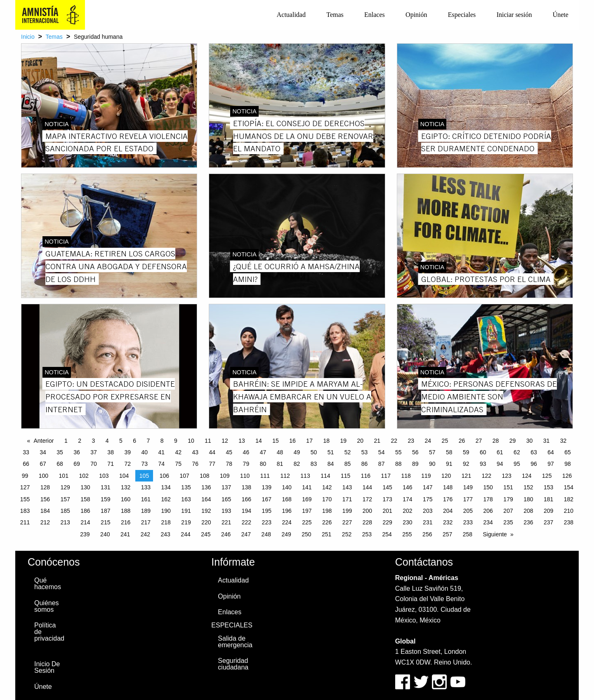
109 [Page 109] (225, 476)
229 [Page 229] (387, 522)
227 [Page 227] (347, 522)
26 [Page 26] (462, 441)
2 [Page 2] (80, 441)
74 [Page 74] (161, 464)
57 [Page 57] (432, 452)
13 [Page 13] (242, 441)
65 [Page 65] (568, 452)
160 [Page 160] (126, 499)
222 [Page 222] (246, 522)
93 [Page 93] (483, 464)
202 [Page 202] (407, 511)
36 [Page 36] (77, 452)
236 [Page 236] (528, 522)
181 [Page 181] (548, 499)
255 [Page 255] (407, 534)
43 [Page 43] (196, 452)
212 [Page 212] (45, 522)
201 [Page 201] (387, 511)
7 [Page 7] (148, 441)
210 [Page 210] (569, 511)
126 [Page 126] (567, 476)
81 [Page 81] (280, 464)
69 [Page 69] (77, 464)
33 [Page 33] (26, 452)
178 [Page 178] (488, 499)
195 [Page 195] (267, 511)
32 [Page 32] (563, 441)
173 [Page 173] (387, 499)
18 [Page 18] (326, 441)
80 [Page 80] (263, 464)
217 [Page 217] (146, 522)
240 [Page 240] (105, 534)
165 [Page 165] (226, 499)
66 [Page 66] (26, 464)
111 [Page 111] (265, 476)
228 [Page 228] (367, 522)
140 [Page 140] (286, 487)
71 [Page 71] (111, 464)
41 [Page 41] (161, 452)
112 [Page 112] (285, 476)
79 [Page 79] (246, 464)
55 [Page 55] (398, 452)
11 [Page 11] (208, 441)
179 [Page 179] (508, 499)
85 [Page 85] (348, 464)
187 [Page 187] (105, 511)
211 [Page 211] (25, 522)
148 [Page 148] (448, 487)
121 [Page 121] (466, 476)
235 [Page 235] (508, 522)
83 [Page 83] (314, 464)
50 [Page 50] (314, 452)
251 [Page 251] (326, 534)
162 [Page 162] (166, 499)
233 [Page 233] (468, 522)
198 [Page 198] (327, 511)
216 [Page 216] (126, 522)
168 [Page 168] (286, 499)
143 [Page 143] (347, 487)
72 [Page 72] (127, 464)
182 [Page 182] (569, 499)
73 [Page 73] (144, 464)
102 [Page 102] (84, 476)
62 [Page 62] (517, 452)
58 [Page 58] (449, 452)
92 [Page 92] (466, 464)
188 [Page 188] (126, 511)
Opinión (416, 15)
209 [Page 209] (548, 511)
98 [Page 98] (568, 464)
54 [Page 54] (382, 452)
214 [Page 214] (85, 522)
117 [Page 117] (386, 476)
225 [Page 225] (307, 522)
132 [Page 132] (126, 487)
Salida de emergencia (235, 642)
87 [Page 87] (382, 464)
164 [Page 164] (206, 499)
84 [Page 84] (331, 464)
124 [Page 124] (527, 476)
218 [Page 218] (166, 522)
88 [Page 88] (398, 464)
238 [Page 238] (569, 522)
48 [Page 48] (280, 452)
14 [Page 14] (259, 441)
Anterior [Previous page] (44, 441)
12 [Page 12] (225, 441)
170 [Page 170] (327, 499)
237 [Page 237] (548, 522)
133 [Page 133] (146, 487)
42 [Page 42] (178, 452)
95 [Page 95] (517, 464)
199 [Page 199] (347, 511)
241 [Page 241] (125, 534)
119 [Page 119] (426, 476)
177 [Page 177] (468, 499)
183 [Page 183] (25, 511)
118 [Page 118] (406, 476)
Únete (561, 15)
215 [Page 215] (105, 522)
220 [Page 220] (206, 522)
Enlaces (375, 15)
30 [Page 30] (530, 441)
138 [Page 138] (246, 487)
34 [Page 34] (43, 452)
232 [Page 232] (448, 522)
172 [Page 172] (367, 499)
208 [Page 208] (528, 511)
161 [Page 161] (146, 499)
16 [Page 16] (292, 441)
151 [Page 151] (508, 487)
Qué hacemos (48, 584)
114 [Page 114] (325, 476)
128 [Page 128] (45, 487)
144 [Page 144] (367, 487)
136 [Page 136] (206, 487)
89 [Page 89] (415, 464)
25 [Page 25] (445, 441)
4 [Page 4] (107, 441)
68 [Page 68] (60, 464)
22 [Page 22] (394, 441)
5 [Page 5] (121, 441)
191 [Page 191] (186, 511)
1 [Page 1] (66, 441)
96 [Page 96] (534, 464)
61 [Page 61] (500, 452)
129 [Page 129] (65, 487)
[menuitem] (291, 15)
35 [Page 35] (60, 452)
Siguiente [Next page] (495, 534)
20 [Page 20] (360, 441)
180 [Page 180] (528, 499)
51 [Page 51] (331, 452)
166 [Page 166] (246, 499)
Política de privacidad (49, 632)
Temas (335, 15)
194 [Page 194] (246, 511)
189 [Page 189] (146, 511)
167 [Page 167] (267, 499)
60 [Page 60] (483, 452)
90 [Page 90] (432, 464)
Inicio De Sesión (47, 667)
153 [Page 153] (548, 487)
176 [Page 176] (448, 499)
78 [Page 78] (229, 464)
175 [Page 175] (428, 499)
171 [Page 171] (347, 499)
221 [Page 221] (226, 522)
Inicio (28, 37)
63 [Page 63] (534, 452)
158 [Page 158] (85, 499)
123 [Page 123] (506, 476)
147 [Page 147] (428, 487)
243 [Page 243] (166, 534)
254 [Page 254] (387, 534)
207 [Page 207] (508, 511)
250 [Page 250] (306, 534)
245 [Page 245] (206, 534)
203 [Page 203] (428, 511)
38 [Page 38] (111, 452)
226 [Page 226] (327, 522)
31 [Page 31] (547, 441)
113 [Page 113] (305, 476)
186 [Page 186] (85, 511)
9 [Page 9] (176, 441)
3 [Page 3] (93, 441)
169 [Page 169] (307, 499)
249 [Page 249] (286, 534)
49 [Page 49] (297, 452)
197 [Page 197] (307, 511)
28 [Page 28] (496, 441)
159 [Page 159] (105, 499)
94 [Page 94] (500, 464)
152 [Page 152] (528, 487)
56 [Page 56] (415, 452)
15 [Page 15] (276, 441)
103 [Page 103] (104, 476)
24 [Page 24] (428, 441)
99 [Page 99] (25, 476)
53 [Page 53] (365, 452)
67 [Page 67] (43, 464)
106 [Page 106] (164, 476)
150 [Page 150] (488, 487)
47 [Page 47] (263, 452)
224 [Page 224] (286, 522)
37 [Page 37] (94, 452)
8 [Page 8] (162, 441)
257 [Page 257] (447, 534)
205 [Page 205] (468, 511)
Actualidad (291, 15)
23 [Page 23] (411, 441)
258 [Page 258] (468, 534)
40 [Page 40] (144, 452)
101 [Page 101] (64, 476)
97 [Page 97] (551, 464)
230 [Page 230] (407, 522)
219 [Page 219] (186, 522)
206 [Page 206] (488, 511)
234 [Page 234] (488, 522)
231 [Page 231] (428, 522)
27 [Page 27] (479, 441)
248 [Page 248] (266, 534)
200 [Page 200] (367, 511)
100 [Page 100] (44, 476)
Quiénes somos (47, 606)
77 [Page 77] (212, 464)
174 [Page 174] (407, 499)
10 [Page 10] (191, 441)
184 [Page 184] (45, 511)
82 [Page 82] (297, 464)
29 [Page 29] (513, 441)
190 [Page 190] (166, 511)
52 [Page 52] (348, 452)
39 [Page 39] (127, 452)
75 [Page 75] (178, 464)
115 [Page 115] (345, 476)
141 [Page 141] (307, 487)
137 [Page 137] (226, 487)
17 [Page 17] (309, 441)
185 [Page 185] (65, 511)
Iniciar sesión (514, 15)
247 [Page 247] (246, 534)
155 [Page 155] (25, 499)
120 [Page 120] (446, 476)
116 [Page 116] (366, 476)
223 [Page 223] (267, 522)
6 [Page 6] (134, 441)
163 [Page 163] (186, 499)
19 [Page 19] (343, 441)
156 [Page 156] (45, 499)
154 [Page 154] (569, 487)
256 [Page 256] (427, 534)
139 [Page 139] (267, 487)
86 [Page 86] (365, 464)
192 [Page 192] (206, 511)
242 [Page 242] (145, 534)
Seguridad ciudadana (233, 664)
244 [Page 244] (185, 534)
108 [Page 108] (204, 476)
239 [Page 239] (85, 534)
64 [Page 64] (551, 452)
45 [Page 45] (229, 452)
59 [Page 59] (466, 452)
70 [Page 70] (94, 464)
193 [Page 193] (226, 511)
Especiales (462, 15)
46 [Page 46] (246, 452)
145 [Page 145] (387, 487)
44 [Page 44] (212, 452)
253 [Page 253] (367, 534)
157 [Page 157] (65, 499)
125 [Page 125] (547, 476)
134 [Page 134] (166, 487)
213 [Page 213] (65, 522)
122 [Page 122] (487, 476)
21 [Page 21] (377, 441)
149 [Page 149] (468, 487)
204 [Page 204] (448, 511)
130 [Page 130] (85, 487)
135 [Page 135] (186, 487)
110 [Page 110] (245, 476)
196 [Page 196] (286, 511)
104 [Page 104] (124, 476)
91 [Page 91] (449, 464)
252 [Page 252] (347, 534)
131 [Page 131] (105, 487)
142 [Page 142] (327, 487)
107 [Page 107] (184, 476)
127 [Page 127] (25, 487)
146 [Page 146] (407, 487)
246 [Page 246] (226, 534)
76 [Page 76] (196, 464)
